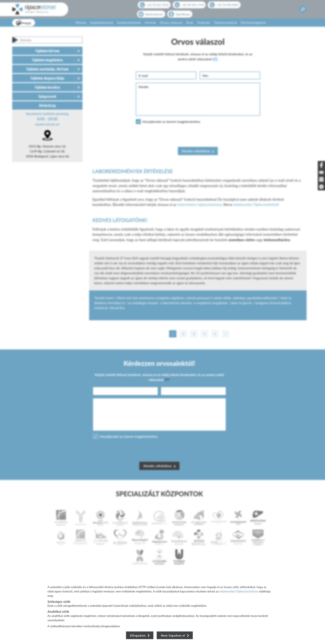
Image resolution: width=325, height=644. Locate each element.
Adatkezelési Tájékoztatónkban (239, 591)
